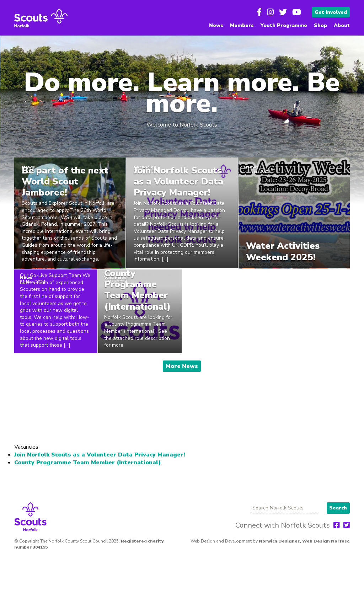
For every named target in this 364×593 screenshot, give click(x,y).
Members (242, 25)
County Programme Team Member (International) (87, 463)
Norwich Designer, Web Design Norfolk (304, 541)
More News (182, 366)
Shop (320, 25)
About (342, 25)
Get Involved (330, 12)
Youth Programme (284, 25)
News (216, 25)
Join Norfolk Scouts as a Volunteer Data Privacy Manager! (100, 455)
